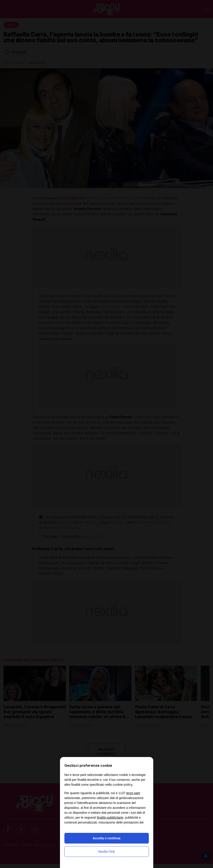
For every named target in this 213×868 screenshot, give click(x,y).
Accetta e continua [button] (106, 838)
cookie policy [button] (123, 784)
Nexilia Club (106, 852)
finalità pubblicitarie (110, 818)
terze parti (133, 793)
